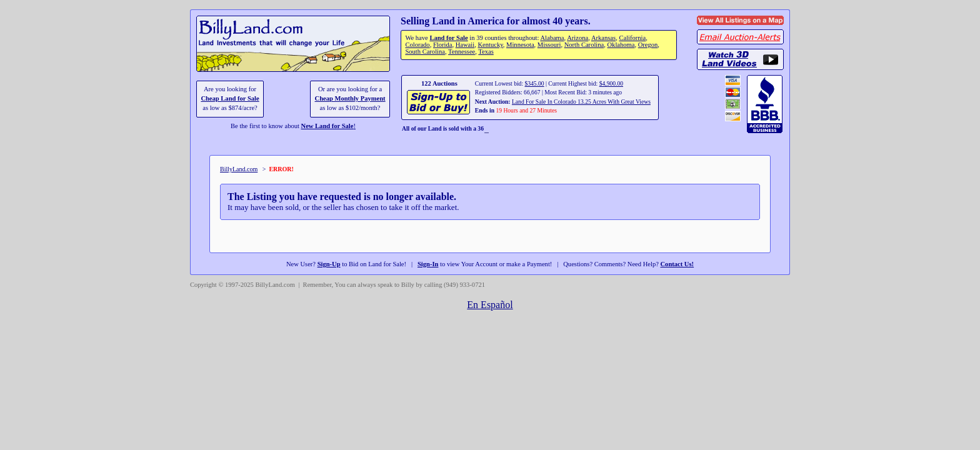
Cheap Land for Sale (230, 98)
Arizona (577, 38)
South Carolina (425, 52)
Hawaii (465, 45)
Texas (486, 52)
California (632, 38)
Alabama (552, 38)
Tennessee (462, 52)
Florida (442, 45)
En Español (490, 305)
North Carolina (584, 45)
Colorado (417, 45)
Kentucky (490, 45)
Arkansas (603, 38)
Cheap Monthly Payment (350, 98)
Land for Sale (448, 38)
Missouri (549, 45)
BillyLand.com (239, 169)
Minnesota (520, 45)
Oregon (648, 45)
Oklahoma (621, 45)
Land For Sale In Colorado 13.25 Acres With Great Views (581, 102)
